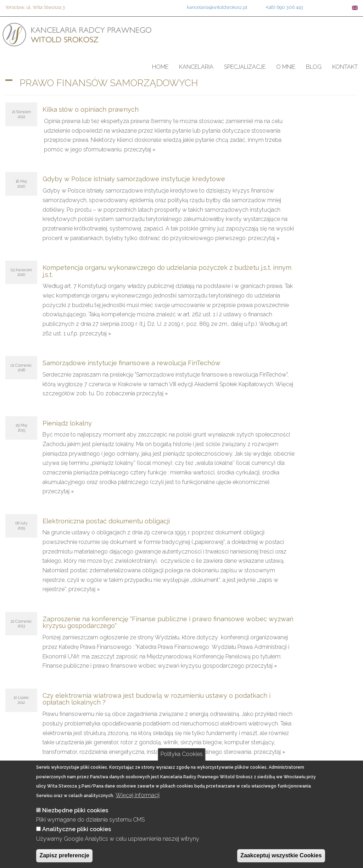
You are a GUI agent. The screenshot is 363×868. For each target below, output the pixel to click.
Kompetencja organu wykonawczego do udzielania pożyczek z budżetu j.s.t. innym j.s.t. (167, 271)
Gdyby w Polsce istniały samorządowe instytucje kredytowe (134, 179)
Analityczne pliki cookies (77, 829)
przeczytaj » (140, 149)
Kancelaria (196, 67)
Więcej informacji (138, 795)
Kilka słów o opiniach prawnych (91, 109)
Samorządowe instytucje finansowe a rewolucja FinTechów (132, 363)
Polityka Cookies (182, 754)
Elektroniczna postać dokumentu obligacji (106, 521)
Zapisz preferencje (64, 855)
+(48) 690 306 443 (284, 7)
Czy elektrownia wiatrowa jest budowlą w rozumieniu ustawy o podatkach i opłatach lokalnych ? (157, 699)
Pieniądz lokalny (67, 423)
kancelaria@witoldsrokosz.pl (217, 7)
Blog (314, 67)
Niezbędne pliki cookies (75, 810)
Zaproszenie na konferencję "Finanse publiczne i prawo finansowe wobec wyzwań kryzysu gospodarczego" (168, 622)
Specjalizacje (245, 67)
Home (160, 67)
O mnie (286, 67)
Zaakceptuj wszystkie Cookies (281, 855)
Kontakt (345, 67)
